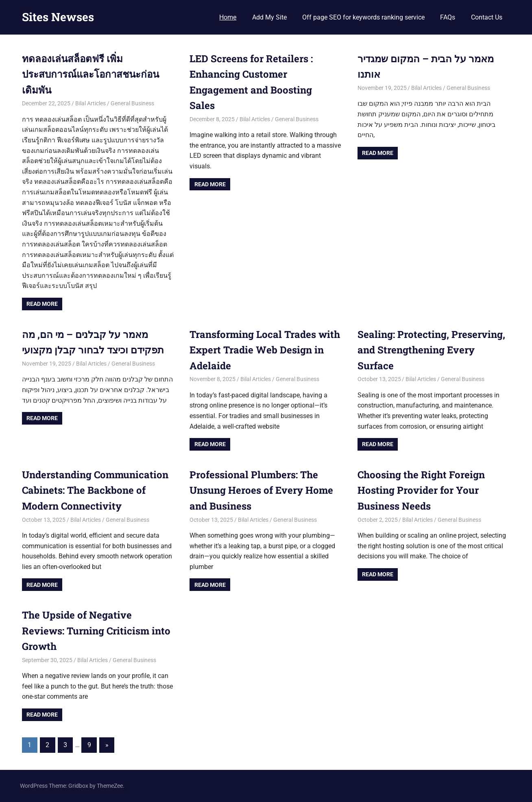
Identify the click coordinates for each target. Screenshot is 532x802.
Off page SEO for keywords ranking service (363, 17)
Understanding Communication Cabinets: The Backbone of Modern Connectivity (95, 490)
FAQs (448, 17)
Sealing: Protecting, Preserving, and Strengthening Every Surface (431, 350)
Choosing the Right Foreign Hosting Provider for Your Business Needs (421, 490)
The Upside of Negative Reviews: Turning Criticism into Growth (96, 631)
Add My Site (269, 17)
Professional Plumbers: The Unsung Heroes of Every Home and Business (261, 490)
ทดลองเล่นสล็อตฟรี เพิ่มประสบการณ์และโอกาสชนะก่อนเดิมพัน (90, 74)
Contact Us (487, 17)
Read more (42, 304)
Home (228, 17)
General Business (132, 103)
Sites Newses (58, 17)
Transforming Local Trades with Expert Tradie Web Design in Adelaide (265, 350)
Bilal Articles (90, 103)
